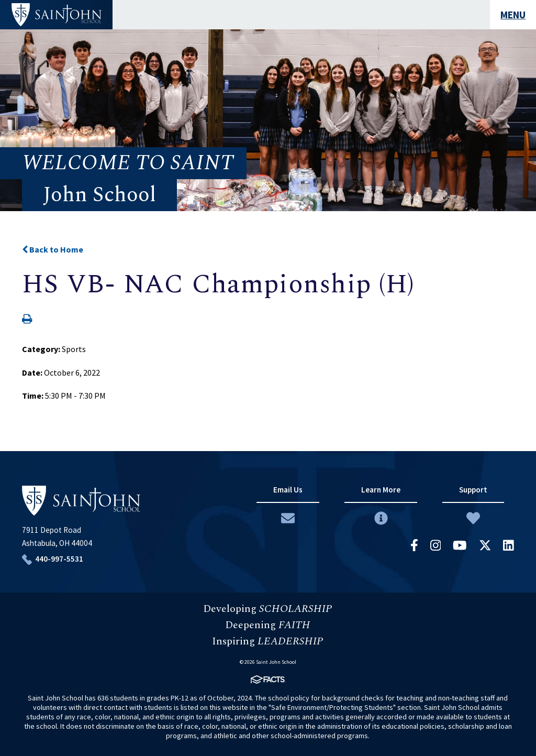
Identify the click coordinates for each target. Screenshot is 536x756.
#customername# (57, 15)
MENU (513, 15)
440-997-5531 (59, 559)
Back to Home (53, 249)
